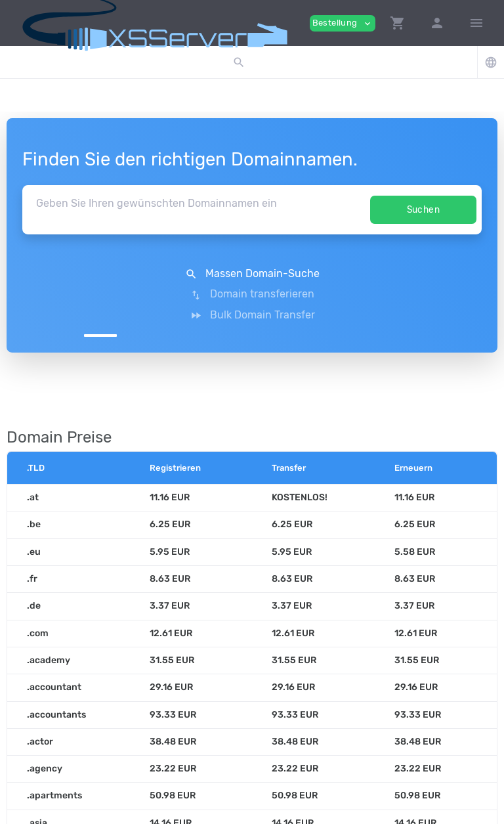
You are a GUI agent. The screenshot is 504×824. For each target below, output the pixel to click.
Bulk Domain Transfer (405, 274)
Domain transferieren (252, 274)
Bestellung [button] (343, 23)
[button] (398, 23)
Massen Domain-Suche (99, 274)
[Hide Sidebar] (476, 23)
